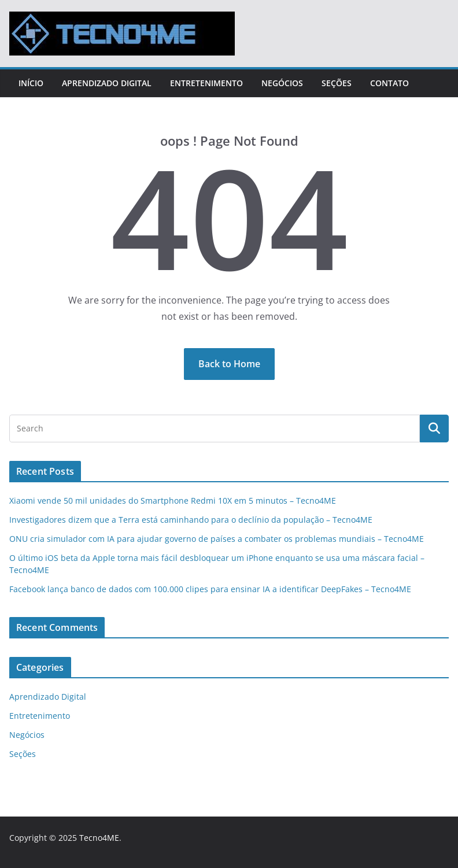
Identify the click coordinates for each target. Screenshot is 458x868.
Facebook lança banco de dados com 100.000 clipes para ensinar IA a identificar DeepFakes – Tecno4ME (210, 589)
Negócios (282, 83)
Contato (389, 83)
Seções (337, 83)
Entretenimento (206, 83)
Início (31, 83)
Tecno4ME (99, 838)
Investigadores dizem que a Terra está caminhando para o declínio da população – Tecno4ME (191, 520)
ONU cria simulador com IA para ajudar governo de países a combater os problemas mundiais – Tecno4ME (217, 539)
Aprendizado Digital (107, 83)
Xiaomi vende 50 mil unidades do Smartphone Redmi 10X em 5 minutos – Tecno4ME (173, 501)
